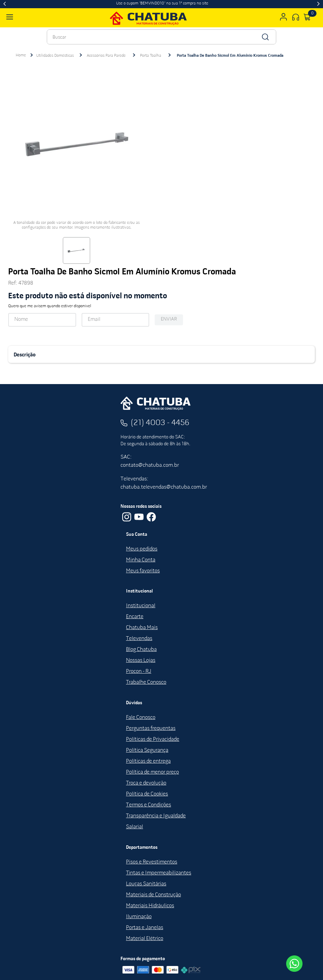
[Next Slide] (318, 4)
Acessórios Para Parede (106, 56)
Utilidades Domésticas (55, 56)
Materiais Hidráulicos (150, 906)
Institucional (141, 606)
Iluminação (139, 917)
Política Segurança (147, 750)
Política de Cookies (147, 794)
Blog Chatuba (141, 650)
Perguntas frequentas (151, 729)
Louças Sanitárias (146, 884)
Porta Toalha (151, 56)
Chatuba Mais (142, 628)
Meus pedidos (142, 549)
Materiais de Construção (153, 895)
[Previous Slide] (5, 4)
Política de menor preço (152, 772)
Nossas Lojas (141, 661)
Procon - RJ (139, 671)
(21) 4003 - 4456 (160, 423)
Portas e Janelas (145, 928)
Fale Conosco (141, 718)
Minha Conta (141, 560)
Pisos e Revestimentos (152, 862)
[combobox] (161, 37)
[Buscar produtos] (265, 37)
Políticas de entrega (148, 761)
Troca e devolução (146, 783)
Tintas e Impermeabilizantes (159, 873)
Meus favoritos (143, 571)
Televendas (139, 639)
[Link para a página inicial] (21, 55)
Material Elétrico (145, 939)
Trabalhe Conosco (146, 682)
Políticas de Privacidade (153, 739)
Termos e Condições (149, 805)
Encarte (135, 617)
